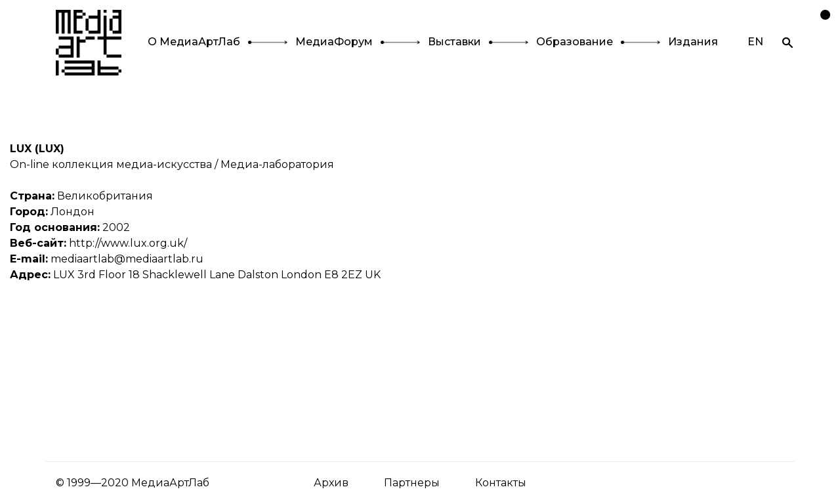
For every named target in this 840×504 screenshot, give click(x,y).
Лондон (73, 212)
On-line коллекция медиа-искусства (111, 164)
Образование (575, 42)
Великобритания (105, 196)
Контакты (501, 483)
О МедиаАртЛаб (194, 42)
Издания (693, 42)
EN (755, 42)
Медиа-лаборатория (277, 164)
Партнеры (412, 483)
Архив (331, 483)
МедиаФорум (334, 42)
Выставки (454, 42)
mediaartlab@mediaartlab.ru (127, 259)
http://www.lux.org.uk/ (128, 243)
